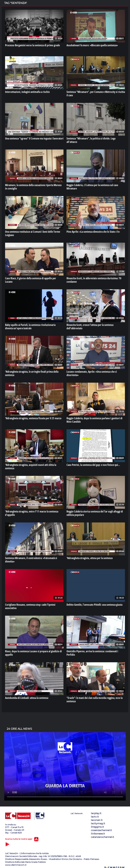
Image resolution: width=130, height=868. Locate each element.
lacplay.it (96, 813)
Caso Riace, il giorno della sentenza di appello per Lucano (31, 280)
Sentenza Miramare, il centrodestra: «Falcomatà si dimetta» (31, 560)
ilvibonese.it (98, 834)
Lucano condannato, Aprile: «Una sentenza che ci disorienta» (92, 373)
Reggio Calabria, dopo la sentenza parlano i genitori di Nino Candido (94, 420)
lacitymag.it (98, 823)
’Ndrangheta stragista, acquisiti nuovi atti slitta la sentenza (31, 467)
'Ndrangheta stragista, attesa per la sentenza (90, 558)
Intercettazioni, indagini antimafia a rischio (27, 92)
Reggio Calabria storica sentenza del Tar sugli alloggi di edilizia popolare (95, 513)
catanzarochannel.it (102, 837)
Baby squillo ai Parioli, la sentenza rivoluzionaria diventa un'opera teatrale (30, 327)
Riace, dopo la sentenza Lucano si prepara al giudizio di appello (33, 653)
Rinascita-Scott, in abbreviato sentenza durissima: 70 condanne (94, 280)
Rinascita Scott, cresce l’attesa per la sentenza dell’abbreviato (90, 327)
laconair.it (97, 820)
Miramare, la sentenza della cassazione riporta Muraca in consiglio (33, 187)
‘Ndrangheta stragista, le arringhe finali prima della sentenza (32, 373)
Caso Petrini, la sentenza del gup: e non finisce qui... (93, 465)
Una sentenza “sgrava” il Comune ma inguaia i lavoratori (34, 138)
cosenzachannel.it (101, 830)
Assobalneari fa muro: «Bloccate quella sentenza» (92, 45)
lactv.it (95, 817)
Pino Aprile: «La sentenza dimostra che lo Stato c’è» (93, 232)
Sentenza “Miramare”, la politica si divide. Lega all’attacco (91, 140)
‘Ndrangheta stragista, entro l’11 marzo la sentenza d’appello (32, 513)
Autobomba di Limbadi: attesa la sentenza (27, 698)
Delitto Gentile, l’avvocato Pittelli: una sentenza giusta (94, 605)
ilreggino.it (97, 827)
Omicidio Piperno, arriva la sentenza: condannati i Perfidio (92, 653)
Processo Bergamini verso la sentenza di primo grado (32, 45)
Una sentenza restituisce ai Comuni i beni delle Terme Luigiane (33, 233)
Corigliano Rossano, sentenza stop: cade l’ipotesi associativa (30, 606)
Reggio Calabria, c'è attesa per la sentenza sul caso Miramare (92, 187)
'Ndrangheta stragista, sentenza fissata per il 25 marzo (33, 418)
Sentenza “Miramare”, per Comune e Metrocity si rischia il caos (96, 94)
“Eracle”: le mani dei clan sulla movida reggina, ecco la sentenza (95, 700)
